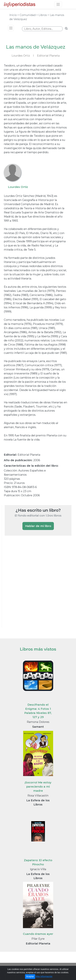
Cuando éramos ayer (38, 934)
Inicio (13, 15)
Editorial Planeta (48, 56)
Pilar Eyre (38, 939)
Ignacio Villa (38, 869)
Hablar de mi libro (38, 526)
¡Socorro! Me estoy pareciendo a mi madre (38, 787)
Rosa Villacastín (38, 796)
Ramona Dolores (38, 722)
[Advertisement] (25, 585)
